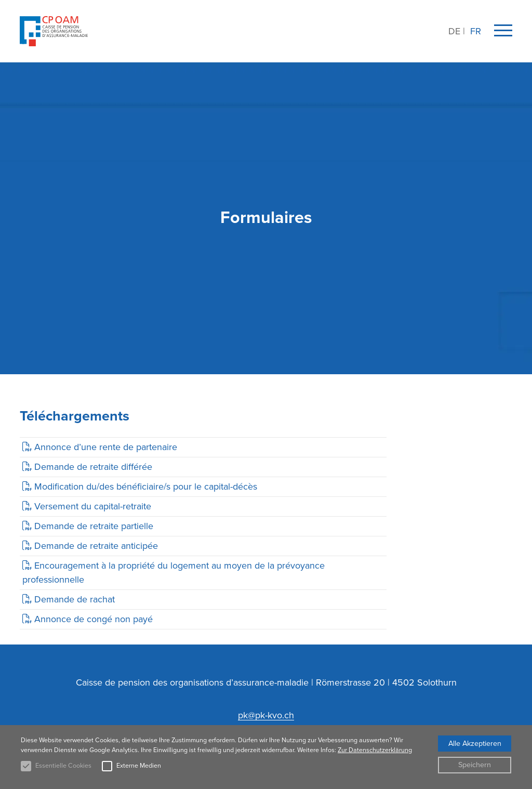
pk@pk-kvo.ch (266, 715)
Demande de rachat (75, 599)
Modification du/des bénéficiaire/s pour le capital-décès (146, 486)
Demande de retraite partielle (94, 526)
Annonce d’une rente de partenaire (106, 447)
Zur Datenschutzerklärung (375, 750)
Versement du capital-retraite (93, 506)
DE (454, 31)
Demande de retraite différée (93, 467)
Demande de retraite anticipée (96, 546)
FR (476, 31)
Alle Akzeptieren (475, 743)
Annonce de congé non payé (94, 619)
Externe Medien (139, 766)
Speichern (475, 765)
